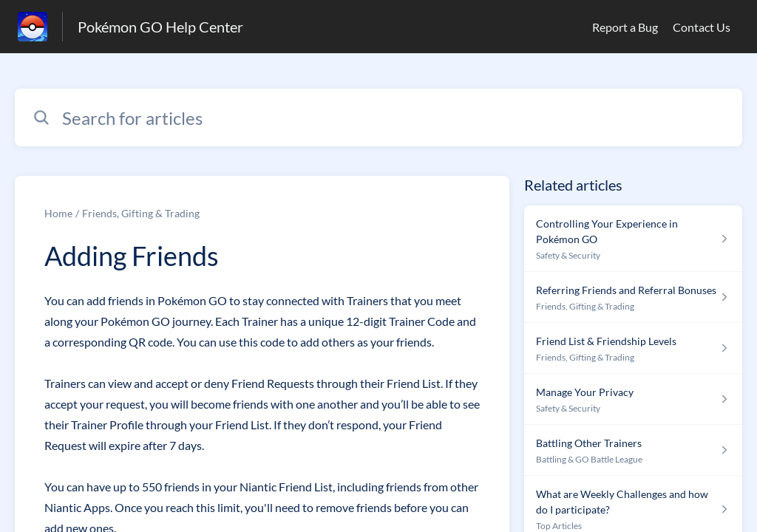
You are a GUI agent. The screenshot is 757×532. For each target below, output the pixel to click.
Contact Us (702, 27)
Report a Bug (625, 27)
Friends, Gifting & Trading (141, 213)
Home (58, 213)
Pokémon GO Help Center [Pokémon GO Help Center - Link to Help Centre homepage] (160, 27)
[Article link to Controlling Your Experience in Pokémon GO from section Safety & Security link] (633, 239)
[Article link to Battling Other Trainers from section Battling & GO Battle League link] (633, 450)
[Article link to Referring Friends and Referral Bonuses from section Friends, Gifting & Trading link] (633, 297)
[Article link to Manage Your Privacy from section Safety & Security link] (633, 399)
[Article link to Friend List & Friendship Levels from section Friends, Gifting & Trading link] (633, 348)
